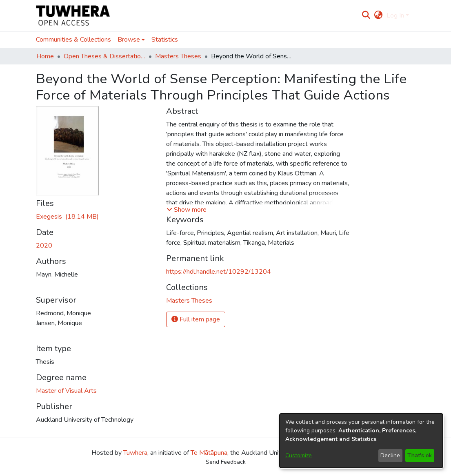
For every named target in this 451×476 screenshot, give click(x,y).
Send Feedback (226, 462)
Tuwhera (135, 453)
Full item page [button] (196, 319)
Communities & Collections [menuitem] (73, 40)
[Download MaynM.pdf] (67, 217)
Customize (299, 455)
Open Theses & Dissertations (104, 56)
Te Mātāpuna (209, 453)
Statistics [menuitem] (165, 40)
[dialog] (361, 441)
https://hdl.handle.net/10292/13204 (219, 272)
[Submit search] (366, 15)
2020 (44, 246)
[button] (187, 210)
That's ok (420, 455)
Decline (390, 455)
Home (45, 56)
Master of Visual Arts (66, 391)
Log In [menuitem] (395, 15)
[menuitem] (379, 15)
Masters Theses (178, 56)
